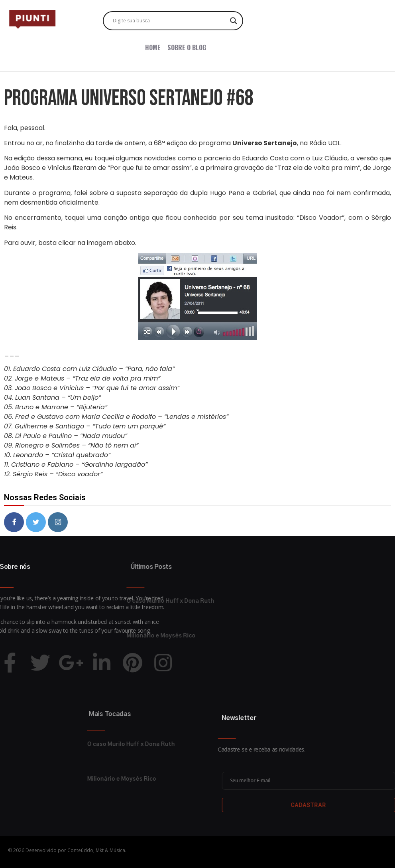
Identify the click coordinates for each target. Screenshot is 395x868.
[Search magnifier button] (234, 21)
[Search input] (169, 21)
